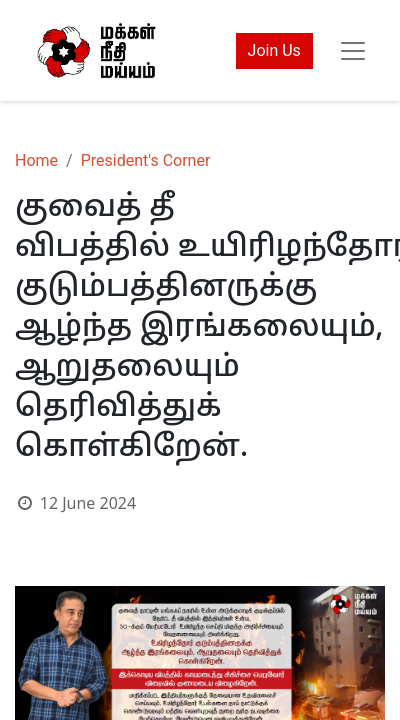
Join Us (274, 50)
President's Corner (146, 160)
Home (36, 160)
